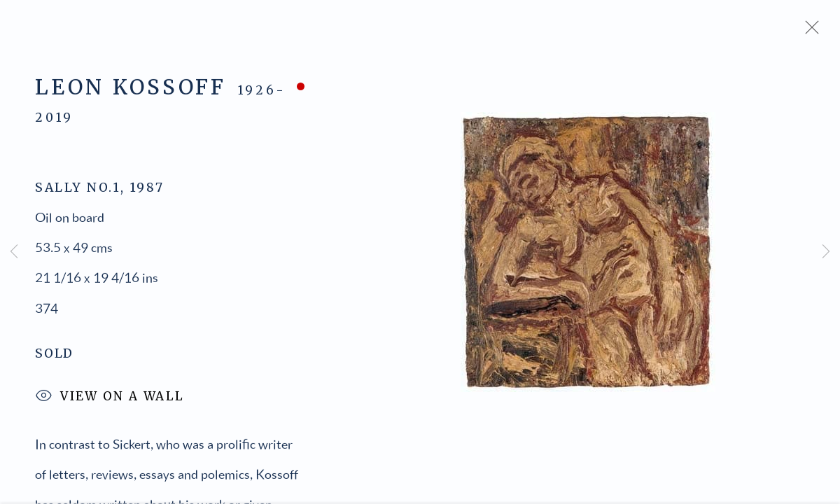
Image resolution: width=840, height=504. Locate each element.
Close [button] (808, 31)
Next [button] (826, 252)
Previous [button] (14, 252)
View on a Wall (110, 399)
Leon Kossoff (131, 89)
